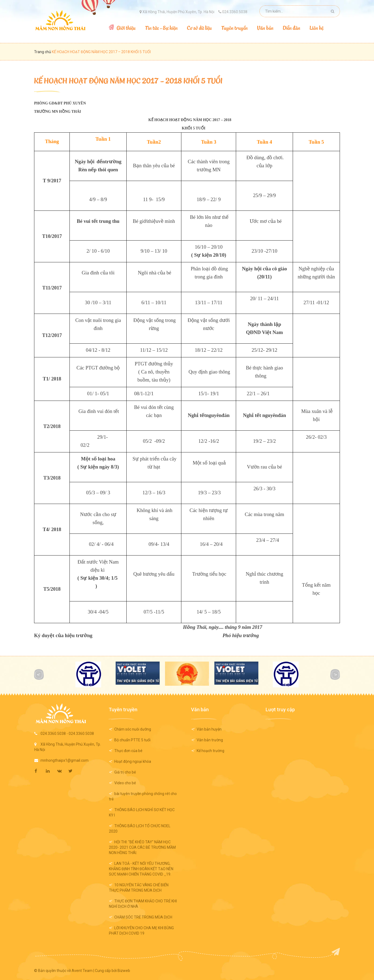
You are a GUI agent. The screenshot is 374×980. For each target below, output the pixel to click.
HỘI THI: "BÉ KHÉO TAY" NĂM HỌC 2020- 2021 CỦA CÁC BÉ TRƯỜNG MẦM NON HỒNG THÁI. (142, 847)
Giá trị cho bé (125, 772)
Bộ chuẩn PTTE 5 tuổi (132, 740)
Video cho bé (125, 783)
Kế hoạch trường (210, 751)
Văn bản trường (210, 740)
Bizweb (124, 971)
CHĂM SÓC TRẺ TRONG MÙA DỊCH (143, 917)
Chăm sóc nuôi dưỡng (133, 729)
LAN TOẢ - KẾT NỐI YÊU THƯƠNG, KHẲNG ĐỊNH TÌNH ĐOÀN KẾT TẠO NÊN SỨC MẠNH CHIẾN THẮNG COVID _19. (141, 869)
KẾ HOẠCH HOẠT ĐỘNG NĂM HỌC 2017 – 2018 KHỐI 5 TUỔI (128, 80)
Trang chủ (43, 52)
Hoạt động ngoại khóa (133, 761)
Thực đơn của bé (128, 751)
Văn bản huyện (209, 729)
